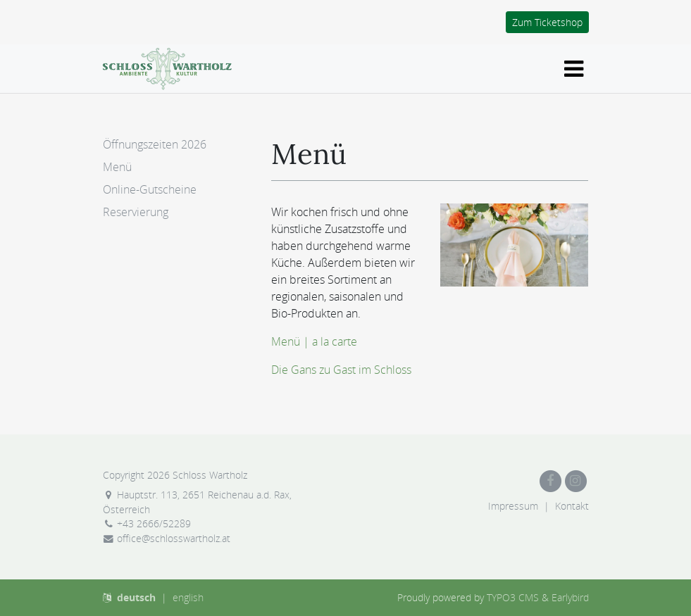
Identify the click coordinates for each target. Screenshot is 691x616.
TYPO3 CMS (513, 597)
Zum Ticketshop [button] (547, 22)
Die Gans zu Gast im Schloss (341, 370)
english (188, 597)
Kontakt (572, 506)
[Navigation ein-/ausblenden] (574, 69)
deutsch (136, 597)
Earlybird (570, 597)
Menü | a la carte (314, 341)
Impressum (513, 506)
